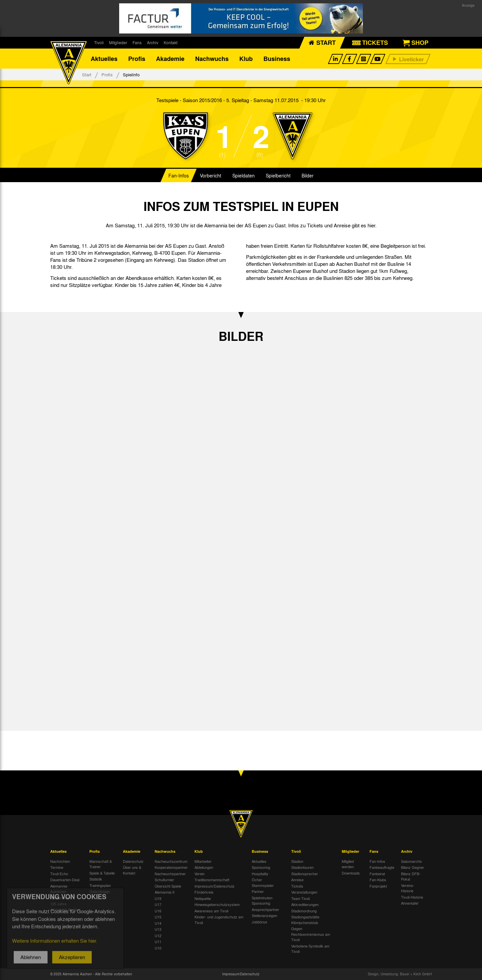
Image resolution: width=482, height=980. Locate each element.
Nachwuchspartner (170, 874)
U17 (158, 904)
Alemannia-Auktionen (59, 889)
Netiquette (203, 898)
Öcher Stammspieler (263, 882)
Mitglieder (118, 43)
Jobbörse (259, 922)
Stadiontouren (302, 867)
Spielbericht (278, 175)
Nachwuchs (212, 59)
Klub (246, 59)
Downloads (351, 873)
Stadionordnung (304, 911)
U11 (158, 941)
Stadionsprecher (305, 874)
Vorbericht (211, 175)
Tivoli (99, 43)
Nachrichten (60, 861)
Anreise (297, 880)
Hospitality (260, 874)
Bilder (308, 175)
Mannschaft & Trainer (101, 864)
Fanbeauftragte (382, 867)
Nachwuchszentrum (171, 861)
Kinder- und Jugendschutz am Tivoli (219, 920)
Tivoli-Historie (412, 897)
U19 (158, 898)
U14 (158, 923)
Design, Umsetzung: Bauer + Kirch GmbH (400, 974)
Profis (137, 59)
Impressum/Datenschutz (215, 886)
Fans (137, 43)
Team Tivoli (300, 898)
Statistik (96, 879)
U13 (158, 929)
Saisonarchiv (412, 861)
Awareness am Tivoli (211, 911)
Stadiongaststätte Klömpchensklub (305, 920)
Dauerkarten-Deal (65, 880)
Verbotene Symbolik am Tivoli (310, 949)
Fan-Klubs (378, 880)
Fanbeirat (377, 874)
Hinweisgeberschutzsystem (217, 904)
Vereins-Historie (408, 888)
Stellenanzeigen (264, 915)
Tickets (297, 886)
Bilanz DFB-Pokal (411, 876)
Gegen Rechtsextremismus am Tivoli (311, 934)
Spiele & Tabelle (102, 873)
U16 (158, 911)
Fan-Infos (179, 175)
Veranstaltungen (304, 892)
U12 (158, 935)
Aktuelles (104, 59)
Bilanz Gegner (413, 867)
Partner (258, 891)
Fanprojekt (378, 886)
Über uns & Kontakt (132, 870)
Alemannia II (165, 892)
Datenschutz (133, 861)
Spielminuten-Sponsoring (263, 900)
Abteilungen (204, 867)
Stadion (297, 861)
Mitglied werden (348, 864)
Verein (199, 874)
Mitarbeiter (203, 861)
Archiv (153, 43)
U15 (158, 917)
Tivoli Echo (59, 874)
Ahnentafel (410, 903)
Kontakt (171, 43)
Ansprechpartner (265, 909)
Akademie (170, 59)
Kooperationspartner (171, 867)
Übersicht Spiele (168, 886)
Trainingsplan (100, 885)
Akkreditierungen (305, 904)
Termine (57, 867)
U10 (158, 948)
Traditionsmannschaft (212, 880)
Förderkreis (204, 892)
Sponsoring (261, 867)
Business (277, 59)
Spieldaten (244, 175)
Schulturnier (164, 880)
